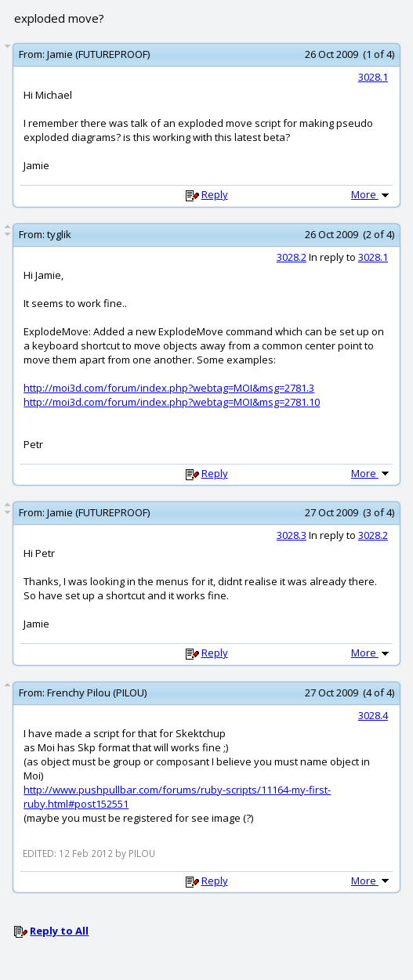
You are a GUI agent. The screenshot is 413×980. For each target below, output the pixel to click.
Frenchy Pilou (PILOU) (97, 693)
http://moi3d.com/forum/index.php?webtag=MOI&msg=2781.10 (172, 402)
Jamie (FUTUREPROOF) (98, 54)
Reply (215, 194)
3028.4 (373, 715)
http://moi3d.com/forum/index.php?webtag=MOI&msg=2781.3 (169, 388)
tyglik (59, 234)
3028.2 (292, 257)
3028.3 (292, 535)
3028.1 (373, 77)
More (371, 194)
